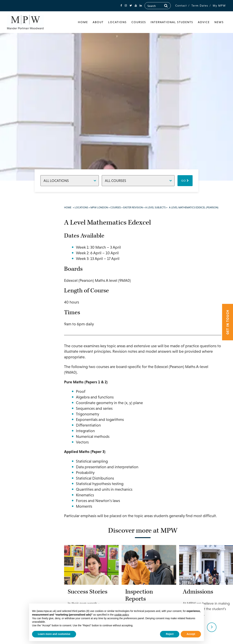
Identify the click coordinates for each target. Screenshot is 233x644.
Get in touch (228, 322)
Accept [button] (191, 634)
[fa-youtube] (136, 6)
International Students (172, 22)
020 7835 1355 (27, 224)
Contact (181, 6)
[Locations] (70, 181)
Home (83, 22)
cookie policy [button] (122, 615)
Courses (139, 22)
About (98, 22)
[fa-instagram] (126, 6)
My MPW (219, 6)
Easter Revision (133, 207)
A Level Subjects (155, 207)
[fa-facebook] (121, 6)
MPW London (99, 207)
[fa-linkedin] (141, 6)
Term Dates (200, 6)
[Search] (166, 6)
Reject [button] (170, 634)
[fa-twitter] (131, 6)
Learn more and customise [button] (54, 634)
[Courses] (138, 181)
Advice (204, 22)
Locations (117, 22)
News (219, 22)
